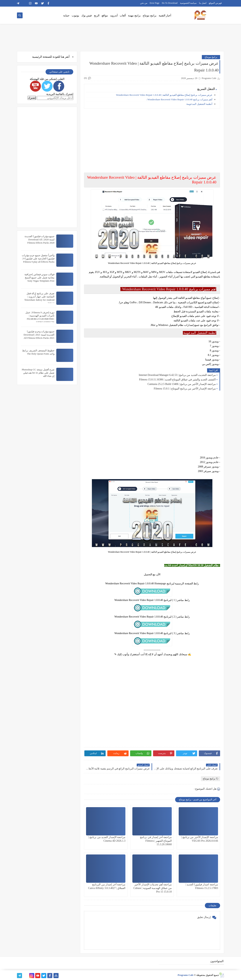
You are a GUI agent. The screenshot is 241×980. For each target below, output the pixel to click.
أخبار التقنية (165, 16)
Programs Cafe (185, 975)
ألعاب (123, 16)
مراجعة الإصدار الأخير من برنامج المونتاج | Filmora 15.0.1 (185, 389)
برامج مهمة (134, 16)
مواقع (105, 16)
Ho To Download (170, 3)
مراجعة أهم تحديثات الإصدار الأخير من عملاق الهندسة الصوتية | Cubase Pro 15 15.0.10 (153, 888)
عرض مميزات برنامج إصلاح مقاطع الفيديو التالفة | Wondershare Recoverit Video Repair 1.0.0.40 (164, 95)
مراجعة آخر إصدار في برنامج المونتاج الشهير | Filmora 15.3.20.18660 (156, 841)
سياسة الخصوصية (188, 3)
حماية (66, 16)
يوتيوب (75, 16)
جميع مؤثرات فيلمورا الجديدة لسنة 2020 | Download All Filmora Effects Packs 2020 (40, 239)
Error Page (155, 3)
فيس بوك (87, 16)
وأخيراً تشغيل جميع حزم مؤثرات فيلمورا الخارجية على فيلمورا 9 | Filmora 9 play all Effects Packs (38, 259)
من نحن (144, 3)
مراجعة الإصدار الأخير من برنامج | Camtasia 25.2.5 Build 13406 (182, 384)
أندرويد (114, 16)
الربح (97, 16)
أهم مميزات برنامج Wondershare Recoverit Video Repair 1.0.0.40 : (179, 99)
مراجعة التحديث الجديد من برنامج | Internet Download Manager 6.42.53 (177, 375)
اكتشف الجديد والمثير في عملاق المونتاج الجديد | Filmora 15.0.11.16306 (177, 380)
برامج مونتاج (150, 16)
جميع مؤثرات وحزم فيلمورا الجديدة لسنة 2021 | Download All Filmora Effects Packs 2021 (39, 335)
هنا (63, 57)
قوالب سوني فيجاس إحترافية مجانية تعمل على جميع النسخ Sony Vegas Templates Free (39, 278)
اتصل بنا (203, 3)
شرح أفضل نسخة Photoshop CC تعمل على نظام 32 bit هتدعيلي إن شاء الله (38, 373)
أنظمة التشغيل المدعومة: (199, 104)
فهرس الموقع (215, 3)
